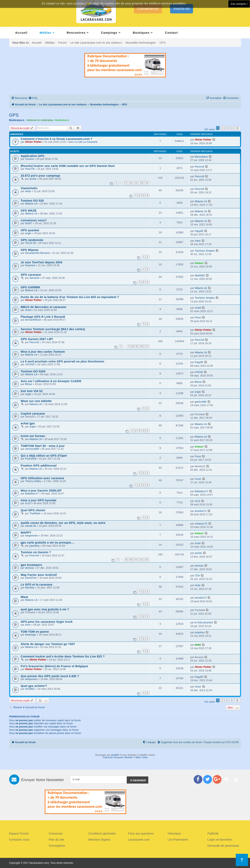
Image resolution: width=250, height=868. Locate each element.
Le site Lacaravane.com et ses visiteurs (96, 43)
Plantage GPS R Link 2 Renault (43, 317)
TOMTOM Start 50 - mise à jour (43, 446)
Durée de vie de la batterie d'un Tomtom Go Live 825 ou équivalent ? (70, 297)
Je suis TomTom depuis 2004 (42, 262)
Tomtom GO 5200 (33, 371)
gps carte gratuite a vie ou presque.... (48, 543)
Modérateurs (62, 120)
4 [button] (232, 128)
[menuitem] (33, 98)
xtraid (28, 310)
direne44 (34, 278)
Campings (109, 33)
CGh (197, 576)
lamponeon (31, 679)
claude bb (31, 526)
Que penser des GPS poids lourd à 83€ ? (50, 676)
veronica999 (32, 449)
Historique (174, 833)
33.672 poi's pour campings (41, 176)
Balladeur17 (32, 494)
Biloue (29, 384)
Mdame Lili (31, 204)
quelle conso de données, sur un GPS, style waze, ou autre (63, 523)
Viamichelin (29, 188)
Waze (25, 597)
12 (131, 183)
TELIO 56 (30, 243)
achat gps (28, 423)
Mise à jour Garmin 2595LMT (41, 491)
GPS (14, 115)
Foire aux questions (141, 833)
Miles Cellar (142, 757)
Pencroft (30, 169)
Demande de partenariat (223, 846)
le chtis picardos (204, 623)
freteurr (199, 263)
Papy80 (199, 231)
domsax (29, 568)
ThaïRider (35, 513)
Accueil (21, 33)
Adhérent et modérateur (40, 120)
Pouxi (198, 318)
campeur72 (201, 524)
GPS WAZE (29, 211)
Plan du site (57, 840)
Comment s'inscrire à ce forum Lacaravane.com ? (57, 139)
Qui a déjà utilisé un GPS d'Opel (44, 456)
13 (136, 183)
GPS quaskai (30, 230)
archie (33, 179)
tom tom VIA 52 (32, 391)
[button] (238, 128)
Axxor (198, 479)
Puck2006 (31, 459)
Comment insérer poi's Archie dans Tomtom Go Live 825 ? (63, 656)
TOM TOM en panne (35, 632)
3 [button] (227, 128)
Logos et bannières (220, 840)
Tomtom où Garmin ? (36, 552)
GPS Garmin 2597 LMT (37, 339)
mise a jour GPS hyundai (39, 500)
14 (141, 183)
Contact (171, 33)
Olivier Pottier (33, 142)
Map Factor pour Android (39, 575)
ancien (198, 553)
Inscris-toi (182, 9)
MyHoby (30, 588)
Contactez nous (19, 840)
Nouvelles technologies (141, 43)
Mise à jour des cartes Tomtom (43, 352)
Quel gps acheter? (34, 686)
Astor (198, 241)
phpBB (114, 755)
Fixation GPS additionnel (39, 466)
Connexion (56, 833)
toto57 (29, 223)
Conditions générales (102, 833)
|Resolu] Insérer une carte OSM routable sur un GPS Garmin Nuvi (68, 166)
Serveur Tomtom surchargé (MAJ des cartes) (53, 329)
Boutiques (141, 33)
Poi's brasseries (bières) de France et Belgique (55, 666)
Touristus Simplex (205, 251)
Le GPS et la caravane (37, 585)
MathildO (200, 276)
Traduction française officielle (117, 757)
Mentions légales (99, 840)
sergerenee (31, 536)
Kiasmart (30, 265)
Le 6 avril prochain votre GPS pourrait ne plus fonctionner (63, 361)
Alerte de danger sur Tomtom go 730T (48, 644)
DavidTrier (31, 578)
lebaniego (31, 635)
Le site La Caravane (86, 142)
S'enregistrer (57, 846)
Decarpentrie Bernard (37, 253)
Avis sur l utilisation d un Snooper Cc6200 (51, 381)
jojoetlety (35, 546)
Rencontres (76, 33)
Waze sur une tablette (36, 401)
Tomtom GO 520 (32, 201)
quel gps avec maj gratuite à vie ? (45, 609)
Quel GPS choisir (33, 510)
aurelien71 (201, 511)
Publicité (213, 833)
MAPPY (26, 533)
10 (141, 346)
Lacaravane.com (139, 840)
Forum (62, 43)
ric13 (28, 503)
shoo (28, 625)
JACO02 (30, 364)
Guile (198, 543)
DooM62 (30, 689)
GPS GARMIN (31, 287)
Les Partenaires (178, 840)
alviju (28, 191)
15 (147, 183)
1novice (29, 159)
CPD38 (199, 372)
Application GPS (33, 156)
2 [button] (222, 128)
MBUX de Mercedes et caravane (44, 307)
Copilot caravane (33, 414)
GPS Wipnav (30, 250)
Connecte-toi (148, 9)
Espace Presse (19, 833)
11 (125, 183)
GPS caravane (31, 275)
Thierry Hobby (33, 481)
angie (28, 233)
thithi (198, 645)
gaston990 (201, 402)
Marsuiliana (201, 157)
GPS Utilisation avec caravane (43, 478)
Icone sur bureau (33, 436)
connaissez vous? (34, 220)
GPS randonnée (32, 240)
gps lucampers (31, 565)
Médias (45, 33)
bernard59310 (33, 320)
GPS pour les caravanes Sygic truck (47, 622)
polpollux (200, 632)
